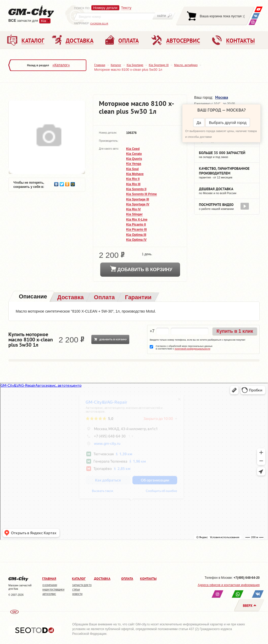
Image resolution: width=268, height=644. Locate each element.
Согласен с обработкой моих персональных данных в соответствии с (184, 347)
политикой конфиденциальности (192, 349)
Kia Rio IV (133, 209)
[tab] (32, 297)
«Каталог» (61, 65)
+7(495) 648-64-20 (247, 578)
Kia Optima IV (136, 240)
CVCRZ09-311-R (99, 24)
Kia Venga (134, 164)
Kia (44, 21)
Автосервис (49, 594)
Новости (77, 594)
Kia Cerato (134, 154)
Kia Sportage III (159, 65)
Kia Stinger (134, 215)
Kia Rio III (133, 184)
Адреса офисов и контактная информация (229, 585)
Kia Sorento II (136, 189)
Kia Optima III (136, 235)
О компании (50, 585)
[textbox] (115, 16)
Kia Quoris (134, 159)
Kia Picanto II (136, 225)
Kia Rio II (133, 179)
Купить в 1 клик (235, 331)
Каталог (116, 65)
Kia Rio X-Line (137, 220)
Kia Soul (132, 169)
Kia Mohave (135, 174)
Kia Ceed (133, 149)
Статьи (76, 590)
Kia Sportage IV (138, 204)
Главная (100, 65)
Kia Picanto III (136, 230)
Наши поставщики (53, 590)
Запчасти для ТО (82, 585)
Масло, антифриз (186, 65)
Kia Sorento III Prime (141, 194)
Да (199, 123)
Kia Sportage (135, 65)
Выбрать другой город (228, 123)
